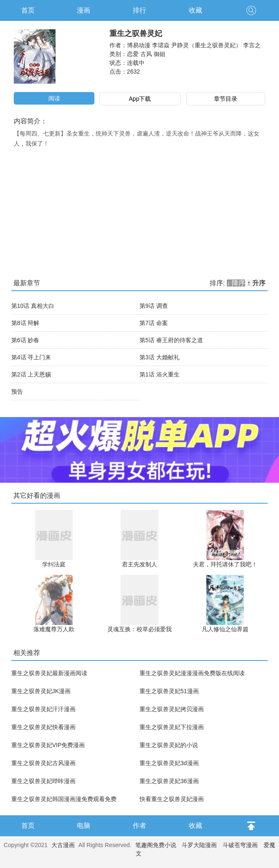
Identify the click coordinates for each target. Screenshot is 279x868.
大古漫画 (63, 845)
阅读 (54, 98)
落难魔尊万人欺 (54, 629)
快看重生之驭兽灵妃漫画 (172, 799)
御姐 (160, 54)
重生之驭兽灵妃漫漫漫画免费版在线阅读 (192, 673)
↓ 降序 (236, 283)
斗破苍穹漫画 (240, 845)
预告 (17, 392)
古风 (146, 54)
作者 (139, 826)
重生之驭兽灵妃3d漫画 (169, 763)
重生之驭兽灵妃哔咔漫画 (43, 781)
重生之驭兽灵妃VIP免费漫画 (48, 745)
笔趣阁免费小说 (156, 845)
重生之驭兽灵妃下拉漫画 (172, 727)
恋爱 (133, 54)
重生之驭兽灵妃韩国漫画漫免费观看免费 (64, 799)
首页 (28, 10)
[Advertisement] (139, 211)
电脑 (84, 826)
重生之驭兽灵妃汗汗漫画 (43, 709)
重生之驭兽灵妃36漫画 (169, 781)
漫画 (84, 10)
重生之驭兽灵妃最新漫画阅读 (49, 673)
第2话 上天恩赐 (31, 374)
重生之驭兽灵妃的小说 (169, 745)
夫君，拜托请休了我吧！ (225, 564)
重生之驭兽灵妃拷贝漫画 (172, 709)
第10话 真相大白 (33, 306)
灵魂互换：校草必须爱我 (139, 629)
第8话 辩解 (25, 323)
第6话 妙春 (25, 340)
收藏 (195, 10)
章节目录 (226, 99)
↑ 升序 (256, 283)
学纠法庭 (54, 564)
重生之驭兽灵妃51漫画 (169, 691)
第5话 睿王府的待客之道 (171, 340)
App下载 (140, 99)
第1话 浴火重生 (160, 374)
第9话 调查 (154, 306)
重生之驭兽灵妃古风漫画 (43, 763)
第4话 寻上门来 (31, 357)
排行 (139, 10)
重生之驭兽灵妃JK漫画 (41, 691)
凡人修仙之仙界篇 (225, 629)
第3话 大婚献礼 (160, 357)
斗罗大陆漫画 (199, 845)
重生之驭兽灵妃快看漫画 (43, 727)
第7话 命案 (154, 323)
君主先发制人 (139, 564)
